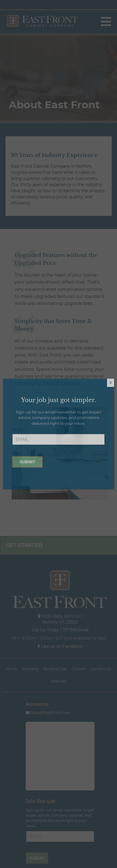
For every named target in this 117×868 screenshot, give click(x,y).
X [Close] (111, 383)
